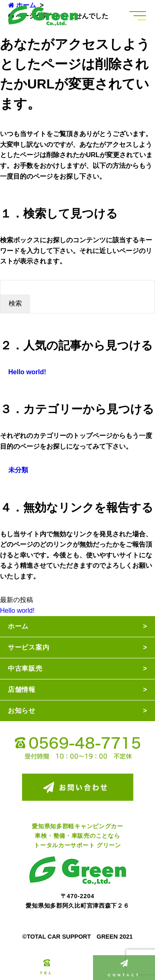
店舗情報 (22, 690)
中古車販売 (25, 668)
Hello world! (27, 372)
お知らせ (22, 711)
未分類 (18, 470)
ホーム (18, 626)
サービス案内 (29, 647)
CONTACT (124, 968)
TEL (47, 967)
